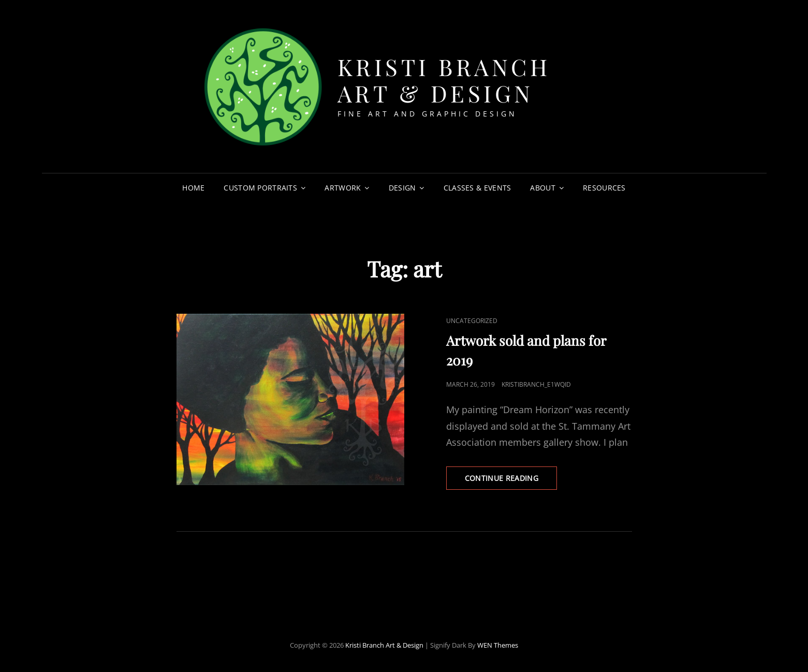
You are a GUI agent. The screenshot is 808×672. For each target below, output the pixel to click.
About (542, 188)
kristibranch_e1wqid (536, 384)
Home (193, 188)
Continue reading (511, 481)
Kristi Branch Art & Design (444, 80)
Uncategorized (472, 321)
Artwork (343, 188)
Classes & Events (478, 188)
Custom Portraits (260, 188)
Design (402, 188)
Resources (604, 188)
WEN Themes (498, 645)
